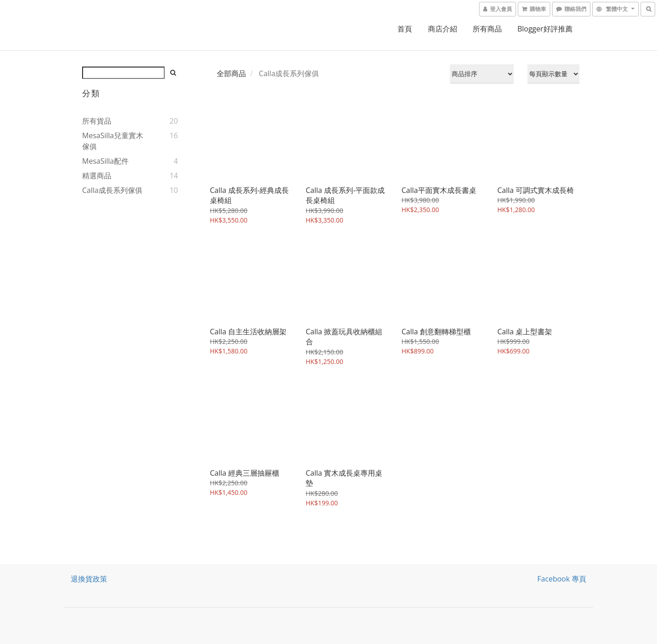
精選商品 (97, 176)
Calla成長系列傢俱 (112, 190)
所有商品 (487, 29)
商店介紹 (443, 29)
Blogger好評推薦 (545, 29)
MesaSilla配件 (105, 161)
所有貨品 (97, 121)
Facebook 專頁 (562, 579)
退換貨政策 (89, 579)
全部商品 (231, 73)
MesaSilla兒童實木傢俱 (113, 141)
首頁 (405, 29)
